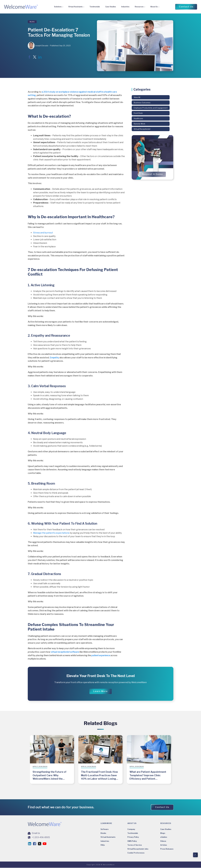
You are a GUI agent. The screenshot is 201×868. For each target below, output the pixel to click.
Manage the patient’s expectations (51, 533)
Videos (163, 841)
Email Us (36, 833)
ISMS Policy (132, 841)
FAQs (103, 845)
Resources (139, 7)
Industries (125, 7)
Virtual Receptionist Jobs (138, 849)
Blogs (163, 833)
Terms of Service (135, 845)
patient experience (101, 655)
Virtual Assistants (75, 7)
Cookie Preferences (136, 853)
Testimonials (95, 7)
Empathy (54, 358)
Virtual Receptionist (142, 129)
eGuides (164, 837)
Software (105, 830)
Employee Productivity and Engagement (151, 108)
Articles (164, 845)
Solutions (58, 7)
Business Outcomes (142, 103)
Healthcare (138, 118)
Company (131, 830)
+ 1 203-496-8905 (41, 837)
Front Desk (138, 113)
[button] (186, 7)
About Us (154, 7)
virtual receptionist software (65, 652)
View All (137, 97)
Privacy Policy (133, 837)
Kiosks (103, 833)
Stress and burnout (43, 233)
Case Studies (111, 7)
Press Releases (167, 849)
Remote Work (139, 124)
